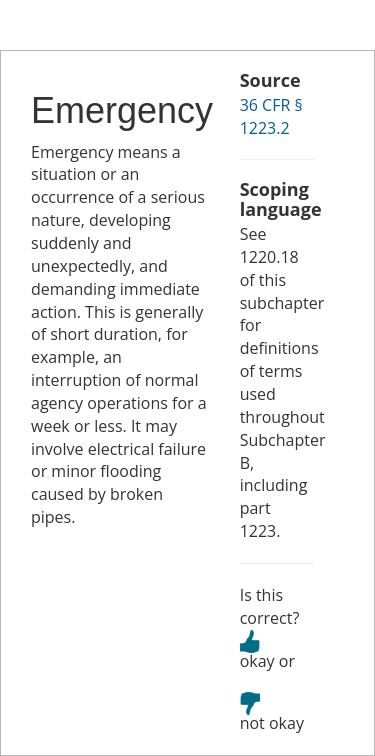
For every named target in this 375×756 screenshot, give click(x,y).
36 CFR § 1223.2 (271, 116)
